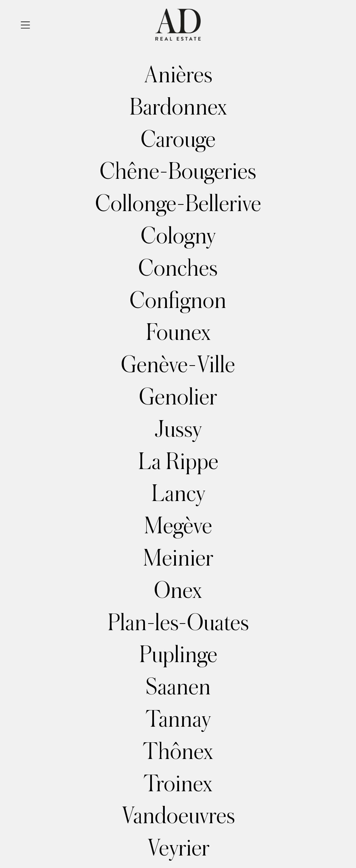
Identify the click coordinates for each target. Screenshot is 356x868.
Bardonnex (178, 107)
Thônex (178, 752)
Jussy (178, 429)
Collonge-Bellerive (178, 204)
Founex (178, 333)
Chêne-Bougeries (178, 172)
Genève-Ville (178, 365)
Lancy (178, 494)
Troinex (178, 784)
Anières (178, 75)
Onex (178, 591)
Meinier (178, 558)
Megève (178, 526)
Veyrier (178, 848)
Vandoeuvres (178, 816)
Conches (178, 268)
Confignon (178, 301)
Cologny (178, 236)
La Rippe (178, 462)
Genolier (178, 397)
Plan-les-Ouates (178, 623)
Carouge (178, 140)
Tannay (178, 719)
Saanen (178, 687)
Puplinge (178, 655)
